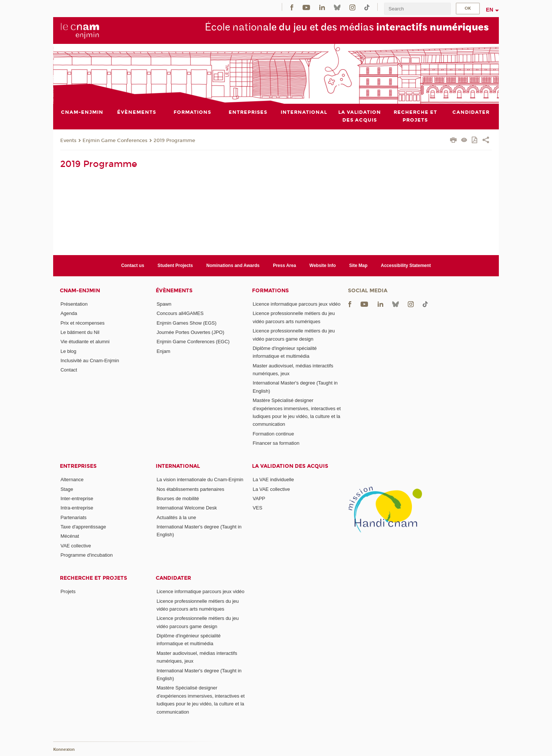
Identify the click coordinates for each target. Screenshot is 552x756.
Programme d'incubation (87, 555)
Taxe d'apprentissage (83, 527)
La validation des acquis (290, 467)
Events (68, 141)
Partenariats (74, 517)
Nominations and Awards (233, 266)
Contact (69, 370)
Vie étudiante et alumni (85, 342)
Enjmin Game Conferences (115, 141)
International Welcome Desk (187, 508)
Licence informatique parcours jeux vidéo (297, 304)
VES (258, 508)
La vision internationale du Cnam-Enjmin (200, 480)
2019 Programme (174, 141)
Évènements (174, 291)
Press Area (284, 266)
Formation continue (273, 434)
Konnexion (64, 749)
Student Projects (175, 266)
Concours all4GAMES (180, 313)
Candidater (173, 578)
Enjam (163, 351)
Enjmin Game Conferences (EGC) (193, 342)
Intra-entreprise (77, 508)
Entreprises (78, 467)
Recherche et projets (93, 578)
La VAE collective (271, 489)
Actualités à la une (176, 517)
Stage (67, 489)
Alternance (72, 480)
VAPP (259, 498)
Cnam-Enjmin (80, 291)
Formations (270, 291)
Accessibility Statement (406, 266)
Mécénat (70, 536)
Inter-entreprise (77, 498)
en (490, 10)
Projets (68, 591)
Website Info (322, 266)
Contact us (133, 266)
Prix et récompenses (83, 323)
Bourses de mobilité (178, 498)
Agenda (69, 313)
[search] (417, 9)
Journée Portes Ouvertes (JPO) (190, 332)
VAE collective (76, 546)
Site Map (358, 266)
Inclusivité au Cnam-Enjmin (90, 361)
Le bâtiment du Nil (80, 332)
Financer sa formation (276, 443)
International (178, 467)
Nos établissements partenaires (190, 489)
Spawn (164, 304)
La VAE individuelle (273, 480)
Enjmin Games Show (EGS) (186, 323)
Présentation (74, 304)
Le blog (69, 351)
